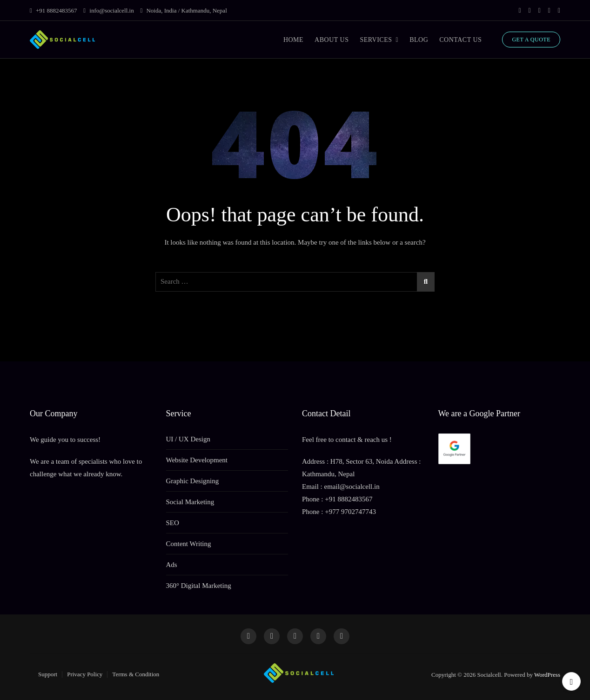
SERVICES (376, 40)
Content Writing (189, 544)
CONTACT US (460, 40)
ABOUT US (332, 40)
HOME (293, 40)
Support (48, 674)
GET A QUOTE (531, 40)
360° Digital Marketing (199, 586)
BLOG (419, 40)
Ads (172, 565)
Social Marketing (190, 502)
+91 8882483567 (54, 10)
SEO (173, 523)
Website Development (197, 460)
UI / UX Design (188, 439)
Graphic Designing (193, 481)
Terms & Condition (136, 674)
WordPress (547, 675)
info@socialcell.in (108, 10)
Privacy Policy (85, 674)
